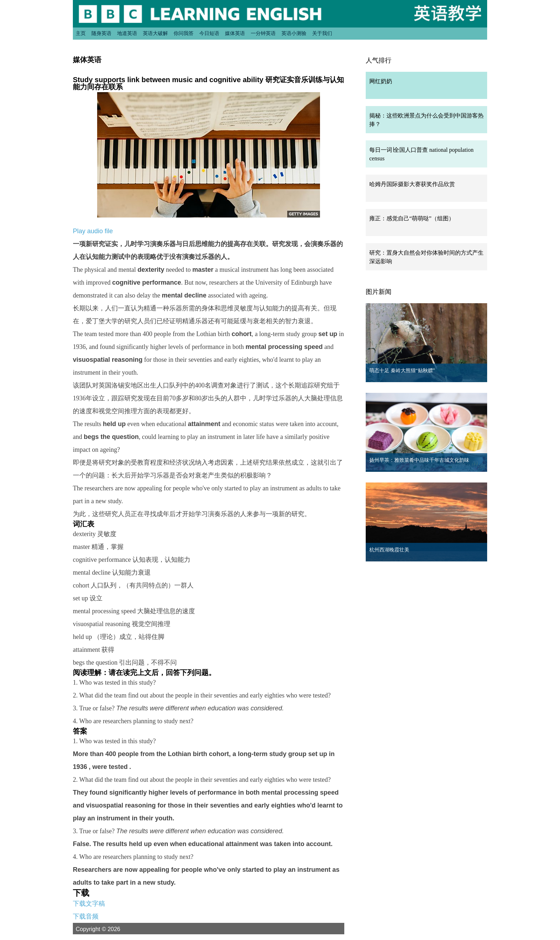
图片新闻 (379, 292)
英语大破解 (155, 33)
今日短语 (209, 33)
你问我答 (184, 33)
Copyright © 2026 (106, 929)
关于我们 (322, 33)
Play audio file (93, 231)
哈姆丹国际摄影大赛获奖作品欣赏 (412, 184)
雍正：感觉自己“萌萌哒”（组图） (412, 218)
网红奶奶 (381, 81)
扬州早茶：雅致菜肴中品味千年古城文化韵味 (419, 460)
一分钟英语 (263, 33)
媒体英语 (235, 33)
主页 (81, 33)
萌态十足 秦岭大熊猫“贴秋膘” (402, 371)
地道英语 (127, 33)
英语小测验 (294, 33)
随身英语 (101, 33)
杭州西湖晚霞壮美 (389, 550)
